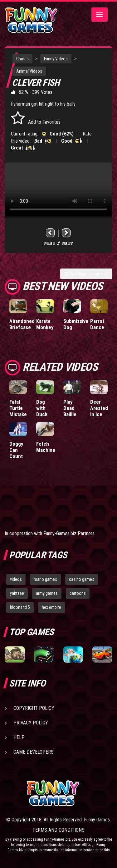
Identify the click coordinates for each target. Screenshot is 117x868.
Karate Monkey (45, 324)
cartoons (78, 593)
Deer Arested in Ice (99, 408)
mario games (45, 579)
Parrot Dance (97, 324)
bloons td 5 (20, 607)
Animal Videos (29, 71)
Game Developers (34, 752)
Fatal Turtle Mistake (18, 408)
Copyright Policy (34, 708)
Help (19, 737)
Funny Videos (56, 59)
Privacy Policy (31, 723)
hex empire (51, 607)
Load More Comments (86, 274)
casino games (82, 579)
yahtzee (17, 593)
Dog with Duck (42, 408)
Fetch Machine (46, 447)
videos (16, 579)
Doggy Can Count (16, 450)
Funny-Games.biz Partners (69, 533)
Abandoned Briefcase (22, 324)
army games (47, 593)
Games (22, 59)
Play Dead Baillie (70, 408)
